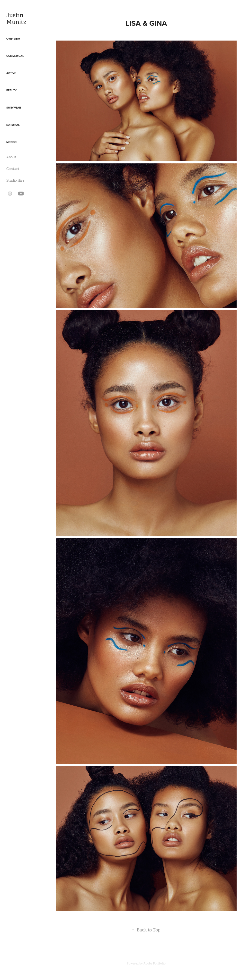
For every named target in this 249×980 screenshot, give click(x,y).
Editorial (13, 125)
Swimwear (14, 108)
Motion (11, 142)
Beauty (11, 90)
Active (11, 73)
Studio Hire (15, 180)
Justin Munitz (16, 19)
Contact (13, 169)
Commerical (15, 56)
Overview (13, 39)
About (11, 157)
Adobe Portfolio (155, 963)
